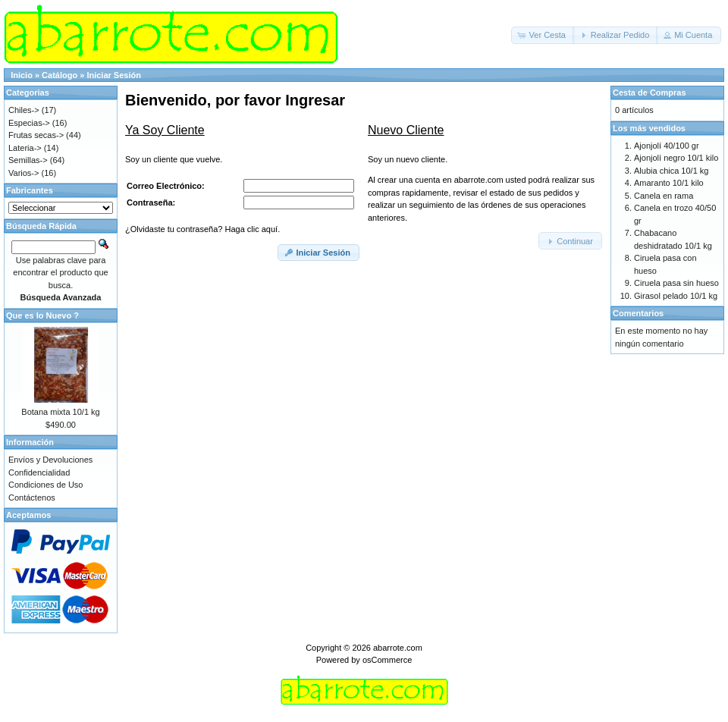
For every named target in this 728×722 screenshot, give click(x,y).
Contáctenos (32, 498)
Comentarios (638, 313)
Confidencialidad (39, 472)
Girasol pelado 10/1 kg (676, 296)
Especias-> (29, 123)
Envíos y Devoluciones (50, 460)
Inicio (22, 75)
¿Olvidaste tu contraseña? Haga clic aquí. (202, 229)
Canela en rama (664, 196)
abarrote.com (398, 648)
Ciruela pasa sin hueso (676, 283)
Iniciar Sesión (114, 75)
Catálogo (60, 75)
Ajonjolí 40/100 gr (667, 146)
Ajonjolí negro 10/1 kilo (676, 158)
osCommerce (387, 660)
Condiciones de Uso (45, 485)
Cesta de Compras (650, 93)
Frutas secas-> (36, 135)
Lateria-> (25, 148)
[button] (543, 35)
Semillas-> (28, 160)
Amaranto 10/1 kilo (669, 183)
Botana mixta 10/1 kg (60, 412)
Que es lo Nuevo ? (42, 315)
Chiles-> (24, 110)
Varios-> (24, 173)
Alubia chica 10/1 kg (671, 171)
